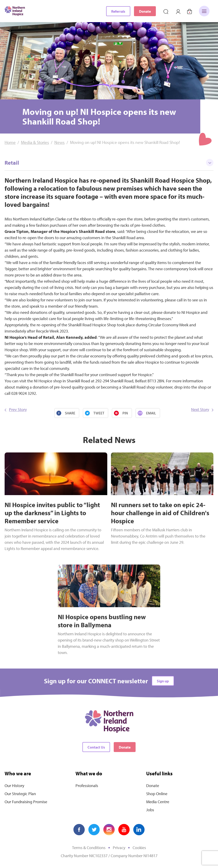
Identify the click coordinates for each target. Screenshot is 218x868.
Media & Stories (35, 142)
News (60, 142)
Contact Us (96, 747)
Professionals (87, 786)
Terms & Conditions (89, 848)
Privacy (119, 848)
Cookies (139, 848)
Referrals (118, 11)
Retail (109, 163)
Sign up (163, 681)
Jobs (150, 810)
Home (10, 142)
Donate (145, 11)
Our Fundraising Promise (26, 802)
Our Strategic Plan (20, 794)
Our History (14, 786)
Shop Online (157, 794)
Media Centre (158, 802)
